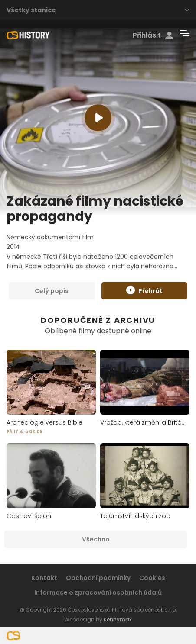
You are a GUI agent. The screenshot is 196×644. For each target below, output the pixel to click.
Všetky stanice (98, 10)
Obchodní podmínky (98, 578)
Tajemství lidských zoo (135, 516)
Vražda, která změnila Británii (144, 422)
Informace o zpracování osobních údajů (98, 592)
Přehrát (144, 290)
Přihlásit (153, 35)
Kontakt (44, 578)
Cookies (152, 578)
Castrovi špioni (29, 516)
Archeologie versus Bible (44, 422)
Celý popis (52, 291)
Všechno (96, 539)
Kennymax (118, 620)
